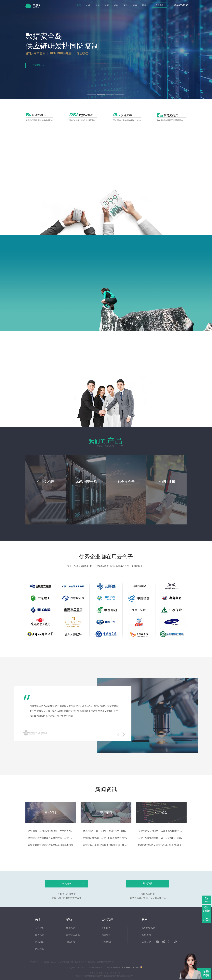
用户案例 (106, 812)
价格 (116, 5)
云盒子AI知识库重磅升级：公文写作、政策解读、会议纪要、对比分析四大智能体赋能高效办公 (161, 838)
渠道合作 (106, 935)
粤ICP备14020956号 (131, 967)
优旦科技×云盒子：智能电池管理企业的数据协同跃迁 (106, 831)
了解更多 (37, 65)
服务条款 (40, 935)
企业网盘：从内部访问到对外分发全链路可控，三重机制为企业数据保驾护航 (51, 831)
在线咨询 (146, 935)
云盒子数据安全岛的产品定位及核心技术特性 (51, 845)
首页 (79, 5)
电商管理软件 (81, 962)
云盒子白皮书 (73, 935)
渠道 (144, 5)
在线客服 (71, 942)
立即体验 (160, 5)
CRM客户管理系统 (105, 962)
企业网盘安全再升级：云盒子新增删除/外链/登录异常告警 (161, 831)
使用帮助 (71, 928)
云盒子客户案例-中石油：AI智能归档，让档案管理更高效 (106, 845)
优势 (98, 5)
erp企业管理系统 (66, 962)
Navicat (54, 962)
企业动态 (51, 812)
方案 (107, 5)
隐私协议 (40, 942)
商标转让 (92, 962)
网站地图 (40, 949)
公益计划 (106, 942)
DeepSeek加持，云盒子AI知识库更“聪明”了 (160, 845)
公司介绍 (40, 928)
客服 (135, 5)
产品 (88, 5)
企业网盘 (45, 962)
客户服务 (106, 928)
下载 (126, 5)
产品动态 (161, 812)
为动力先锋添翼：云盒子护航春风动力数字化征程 (106, 838)
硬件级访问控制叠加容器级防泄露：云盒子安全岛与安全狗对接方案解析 (51, 838)
